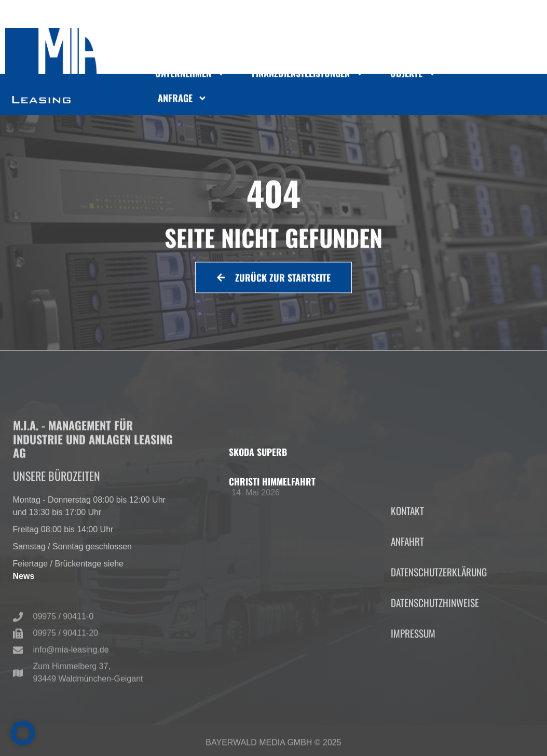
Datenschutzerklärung (439, 624)
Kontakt (407, 563)
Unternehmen (190, 77)
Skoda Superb (258, 452)
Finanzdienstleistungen (308, 77)
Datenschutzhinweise (435, 655)
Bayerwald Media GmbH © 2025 (273, 746)
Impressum (413, 686)
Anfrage (182, 101)
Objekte (414, 77)
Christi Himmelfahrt (272, 481)
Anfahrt (407, 594)
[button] (23, 733)
